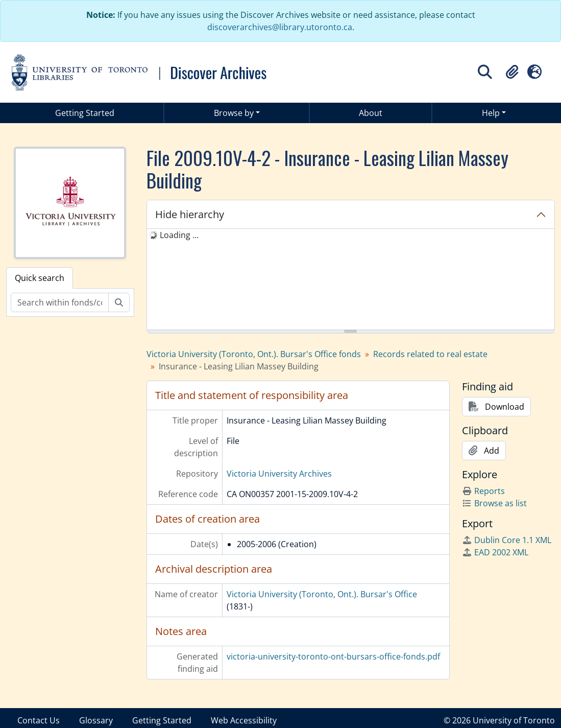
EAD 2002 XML (495, 552)
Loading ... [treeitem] (179, 235)
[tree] (351, 280)
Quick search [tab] (40, 278)
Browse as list (494, 503)
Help (491, 113)
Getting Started (85, 113)
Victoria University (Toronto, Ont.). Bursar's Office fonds (254, 354)
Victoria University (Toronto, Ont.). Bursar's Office (322, 594)
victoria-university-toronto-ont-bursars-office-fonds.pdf (333, 656)
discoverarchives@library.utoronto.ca (280, 27)
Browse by (234, 113)
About (371, 113)
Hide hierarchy (190, 214)
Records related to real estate (430, 354)
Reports (483, 491)
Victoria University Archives (279, 474)
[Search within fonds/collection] (60, 302)
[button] (512, 72)
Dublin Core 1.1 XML (507, 540)
